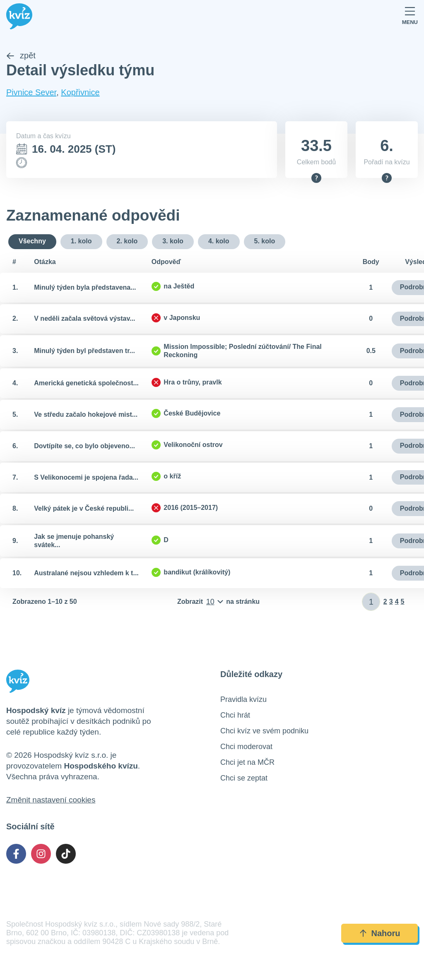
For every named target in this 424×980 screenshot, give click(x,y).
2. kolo (127, 242)
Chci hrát (235, 716)
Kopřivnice (80, 93)
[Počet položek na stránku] (218, 603)
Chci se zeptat (244, 779)
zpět (21, 56)
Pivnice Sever (31, 93)
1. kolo (81, 242)
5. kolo (265, 242)
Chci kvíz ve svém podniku (264, 732)
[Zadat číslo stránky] (371, 603)
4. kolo (219, 242)
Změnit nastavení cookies (51, 801)
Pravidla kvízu (243, 700)
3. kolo (173, 242)
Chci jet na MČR (247, 763)
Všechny (32, 242)
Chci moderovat (246, 747)
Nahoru (380, 934)
